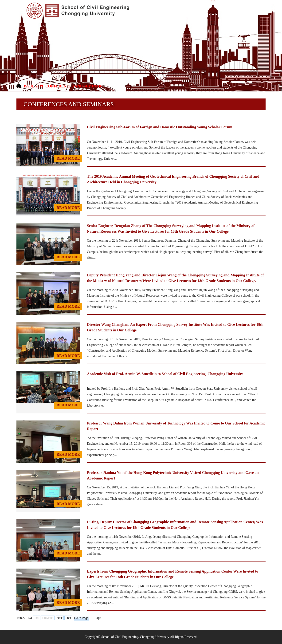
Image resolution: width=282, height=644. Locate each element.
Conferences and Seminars (74, 86)
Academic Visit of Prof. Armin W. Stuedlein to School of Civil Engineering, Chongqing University (165, 374)
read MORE (68, 158)
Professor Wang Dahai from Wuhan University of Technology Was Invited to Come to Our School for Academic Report (176, 426)
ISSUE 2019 (33, 86)
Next (60, 618)
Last (68, 618)
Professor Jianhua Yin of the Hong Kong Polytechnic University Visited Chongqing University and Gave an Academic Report (173, 475)
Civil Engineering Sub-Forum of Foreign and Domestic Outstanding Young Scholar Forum (160, 127)
